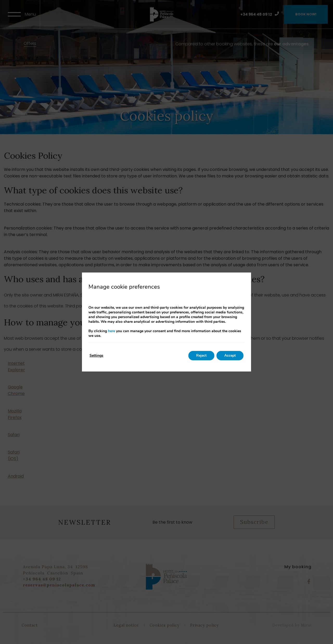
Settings (96, 355)
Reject (201, 355)
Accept (230, 355)
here (111, 331)
